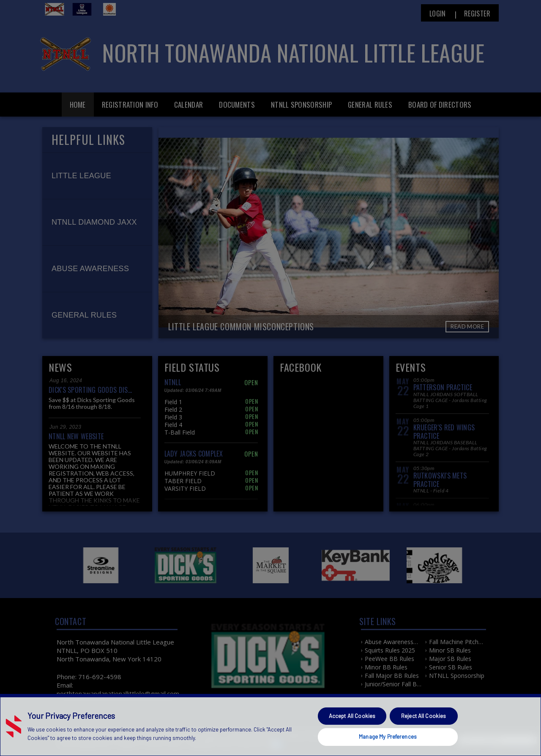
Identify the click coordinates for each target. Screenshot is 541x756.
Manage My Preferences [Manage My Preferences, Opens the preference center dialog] (388, 737)
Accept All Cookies (352, 716)
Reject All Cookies (424, 716)
